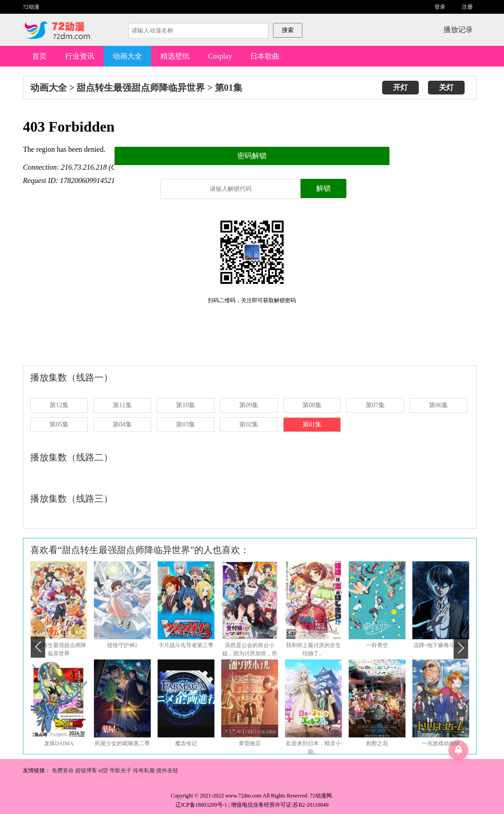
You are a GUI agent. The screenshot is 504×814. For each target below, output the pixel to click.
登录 (440, 7)
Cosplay (220, 56)
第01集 (229, 88)
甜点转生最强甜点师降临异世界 (141, 88)
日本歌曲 (265, 56)
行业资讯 (80, 56)
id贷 (103, 770)
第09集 (249, 405)
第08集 (312, 405)
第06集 (438, 405)
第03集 (186, 424)
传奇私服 (145, 770)
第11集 (122, 405)
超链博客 (86, 770)
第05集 (59, 424)
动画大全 (127, 56)
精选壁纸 (175, 56)
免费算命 (63, 770)
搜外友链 (167, 770)
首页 (39, 56)
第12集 (59, 405)
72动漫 (31, 7)
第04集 (122, 424)
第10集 (186, 405)
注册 (467, 7)
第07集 (375, 405)
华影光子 (121, 770)
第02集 (249, 424)
